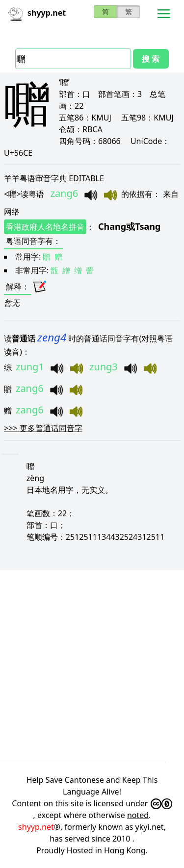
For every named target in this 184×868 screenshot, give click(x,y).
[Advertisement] (92, 666)
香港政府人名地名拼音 (45, 227)
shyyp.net (36, 827)
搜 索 (151, 59)
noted (138, 815)
